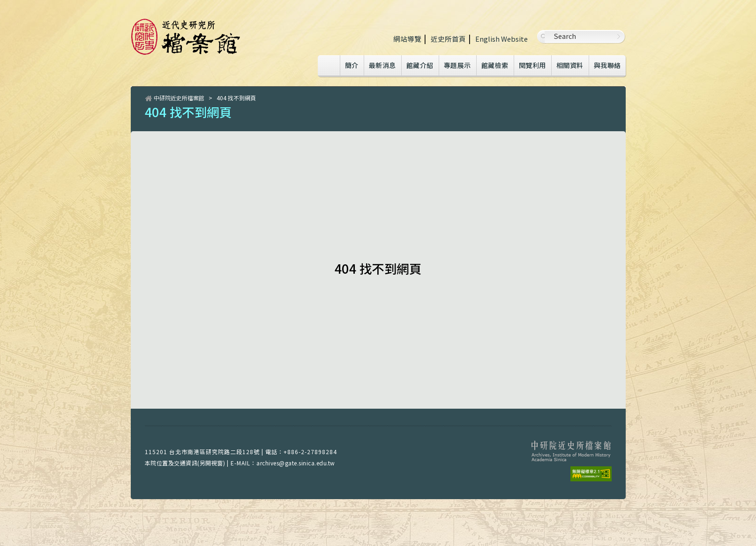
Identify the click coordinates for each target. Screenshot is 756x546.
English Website (502, 39)
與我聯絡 (607, 65)
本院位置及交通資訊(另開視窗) (185, 463)
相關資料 (570, 65)
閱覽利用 (532, 65)
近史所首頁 (448, 39)
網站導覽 (407, 39)
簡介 (352, 65)
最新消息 (382, 65)
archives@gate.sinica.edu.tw (296, 463)
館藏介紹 (420, 65)
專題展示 (457, 65)
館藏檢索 (495, 65)
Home (329, 66)
